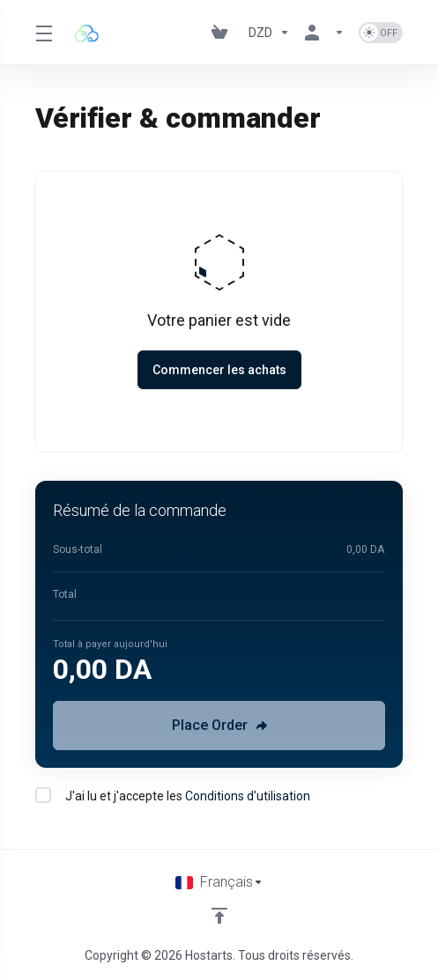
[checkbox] (43, 795)
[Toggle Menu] (43, 33)
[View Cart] (223, 33)
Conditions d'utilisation (248, 796)
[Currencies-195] (269, 33)
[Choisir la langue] (219, 882)
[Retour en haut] (219, 916)
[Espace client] (324, 33)
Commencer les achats (219, 370)
